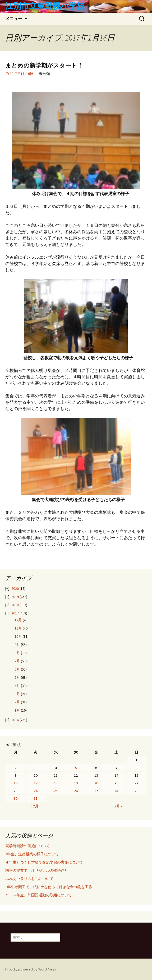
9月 (17, 645)
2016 (15, 720)
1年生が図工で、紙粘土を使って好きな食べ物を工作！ (51, 887)
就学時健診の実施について (27, 846)
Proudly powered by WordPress (31, 969)
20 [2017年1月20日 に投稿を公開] (96, 783)
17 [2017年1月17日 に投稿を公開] (36, 783)
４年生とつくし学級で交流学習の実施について (44, 862)
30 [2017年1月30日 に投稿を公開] (16, 798)
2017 (15, 613)
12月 (18, 620)
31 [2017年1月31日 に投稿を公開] (36, 798)
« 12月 (34, 806)
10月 (18, 636)
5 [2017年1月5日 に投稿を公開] (76, 768)
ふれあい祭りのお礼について (29, 879)
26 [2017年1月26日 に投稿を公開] (76, 791)
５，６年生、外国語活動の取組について (39, 895)
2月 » (118, 806)
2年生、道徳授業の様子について (32, 854)
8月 (17, 653)
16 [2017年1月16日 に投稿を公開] (16, 783)
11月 (18, 628)
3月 (17, 694)
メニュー (14, 19)
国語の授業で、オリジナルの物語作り (37, 870)
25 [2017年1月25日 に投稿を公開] (56, 791)
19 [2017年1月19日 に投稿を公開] (76, 783)
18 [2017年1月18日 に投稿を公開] (56, 783)
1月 (17, 710)
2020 (15, 588)
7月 (17, 661)
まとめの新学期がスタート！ (44, 66)
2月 (17, 702)
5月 (17, 677)
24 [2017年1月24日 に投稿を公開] (36, 791)
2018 (15, 605)
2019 (15, 597)
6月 (17, 669)
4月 (17, 686)
